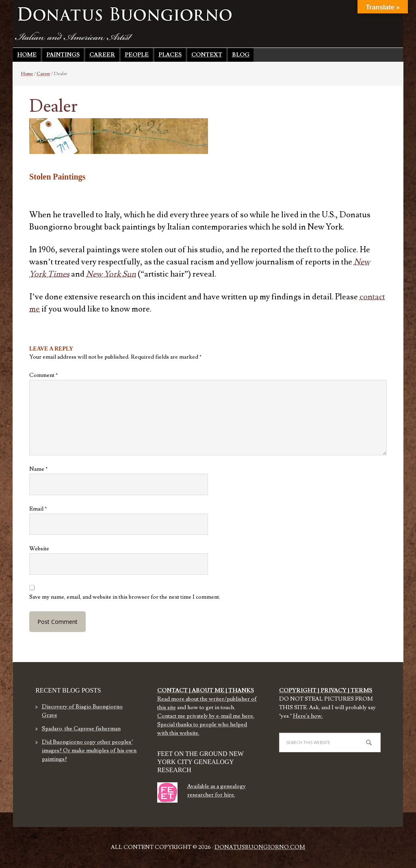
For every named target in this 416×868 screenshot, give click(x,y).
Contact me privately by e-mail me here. (206, 716)
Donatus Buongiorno (125, 14)
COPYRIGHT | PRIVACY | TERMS (326, 691)
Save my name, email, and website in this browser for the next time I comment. (125, 597)
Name (38, 469)
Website (39, 549)
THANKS (240, 691)
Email (38, 509)
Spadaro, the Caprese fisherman (81, 729)
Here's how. (308, 716)
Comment (43, 375)
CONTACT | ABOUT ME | (192, 691)
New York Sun (111, 274)
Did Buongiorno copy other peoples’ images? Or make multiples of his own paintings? (89, 751)
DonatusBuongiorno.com (260, 847)
